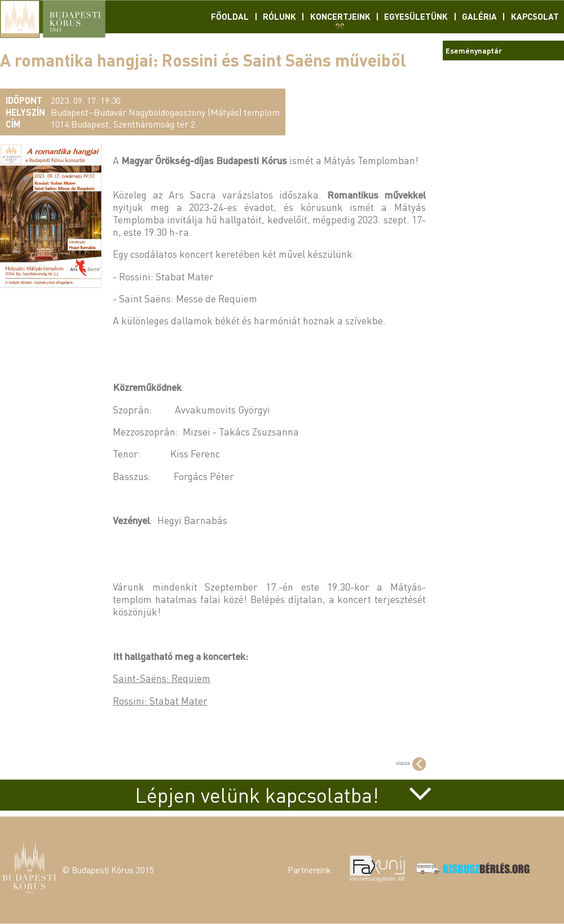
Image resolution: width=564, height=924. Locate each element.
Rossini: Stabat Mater (160, 701)
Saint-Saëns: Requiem (162, 678)
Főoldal (230, 16)
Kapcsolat (535, 16)
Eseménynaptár (474, 50)
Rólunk (279, 16)
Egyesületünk (416, 16)
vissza (411, 763)
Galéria (479, 16)
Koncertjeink (340, 16)
